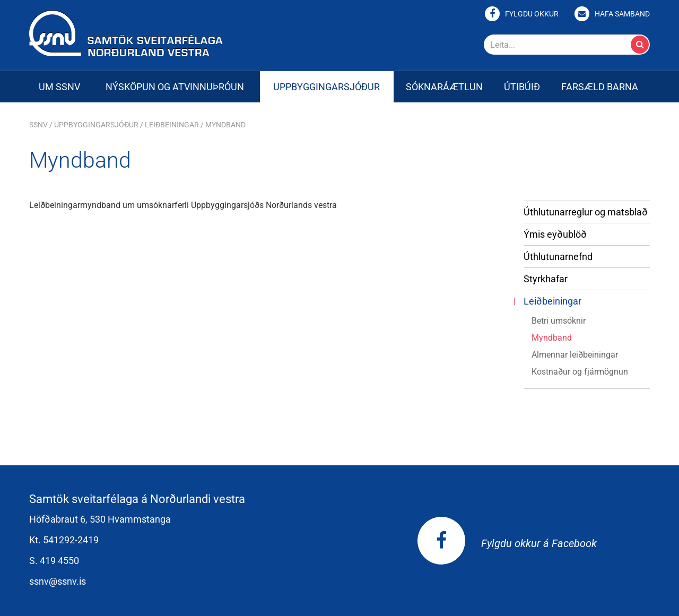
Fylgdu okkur (532, 14)
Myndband (225, 125)
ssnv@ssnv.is (58, 581)
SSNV (38, 125)
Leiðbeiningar (172, 125)
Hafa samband (622, 14)
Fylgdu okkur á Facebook (507, 543)
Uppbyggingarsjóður (96, 125)
